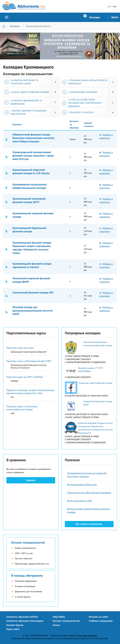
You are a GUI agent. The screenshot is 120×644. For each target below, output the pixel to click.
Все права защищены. (88, 635)
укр (109, 6)
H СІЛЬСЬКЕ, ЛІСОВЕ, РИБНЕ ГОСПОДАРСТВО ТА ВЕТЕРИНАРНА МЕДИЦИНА (85, 103)
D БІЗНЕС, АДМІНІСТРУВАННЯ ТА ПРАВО (30, 92)
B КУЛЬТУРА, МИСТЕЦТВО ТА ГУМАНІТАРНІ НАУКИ (24, 82)
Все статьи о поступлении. (89, 524)
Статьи (56, 625)
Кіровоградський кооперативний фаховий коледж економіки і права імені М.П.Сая (33, 156)
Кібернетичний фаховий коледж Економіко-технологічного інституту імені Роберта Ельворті (33, 138)
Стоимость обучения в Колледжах (25, 621)
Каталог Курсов (15, 625)
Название (17, 124)
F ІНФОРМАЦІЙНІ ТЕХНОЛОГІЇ (83, 92)
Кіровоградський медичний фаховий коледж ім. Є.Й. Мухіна (31, 172)
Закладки (95, 17)
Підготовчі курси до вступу (20, 348)
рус (115, 6)
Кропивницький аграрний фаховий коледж (33, 215)
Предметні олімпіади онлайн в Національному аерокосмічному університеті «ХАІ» (30, 392)
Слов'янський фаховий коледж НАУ (33, 293)
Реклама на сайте (98, 617)
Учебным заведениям (101, 621)
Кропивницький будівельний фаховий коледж (29, 230)
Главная (4, 26)
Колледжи (15, 26)
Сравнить (31, 480)
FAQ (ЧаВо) (59, 617)
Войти (115, 17)
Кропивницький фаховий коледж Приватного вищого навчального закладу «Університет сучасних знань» (32, 248)
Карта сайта (13, 629)
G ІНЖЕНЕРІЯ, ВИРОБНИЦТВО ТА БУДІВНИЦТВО (26, 102)
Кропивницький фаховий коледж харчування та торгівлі (32, 265)
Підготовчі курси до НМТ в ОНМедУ (25, 377)
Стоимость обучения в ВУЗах (22, 617)
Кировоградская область (38, 26)
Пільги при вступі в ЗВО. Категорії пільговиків (89, 493)
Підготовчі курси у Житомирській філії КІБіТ (29, 361)
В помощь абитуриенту (27, 576)
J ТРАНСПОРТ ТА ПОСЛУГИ (81, 112)
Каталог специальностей (28, 542)
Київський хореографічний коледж (96, 383)
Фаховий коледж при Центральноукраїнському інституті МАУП (33, 311)
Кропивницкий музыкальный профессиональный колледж (30, 186)
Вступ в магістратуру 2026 (80, 501)
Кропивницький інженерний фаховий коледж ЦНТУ (29, 200)
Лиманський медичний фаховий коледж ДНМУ (31, 280)
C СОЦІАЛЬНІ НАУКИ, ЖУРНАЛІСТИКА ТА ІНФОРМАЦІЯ (88, 82)
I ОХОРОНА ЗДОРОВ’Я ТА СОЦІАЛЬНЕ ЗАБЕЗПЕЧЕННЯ (28, 112)
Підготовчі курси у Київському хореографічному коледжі (22, 408)
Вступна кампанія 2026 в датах (82, 484)
